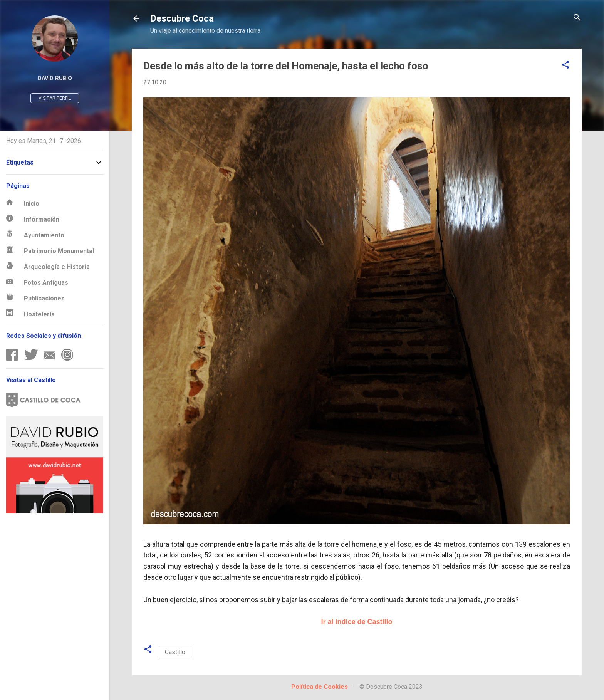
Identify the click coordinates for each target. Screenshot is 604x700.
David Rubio (55, 78)
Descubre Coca (182, 18)
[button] (565, 65)
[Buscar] (577, 18)
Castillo (175, 652)
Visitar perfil (55, 98)
